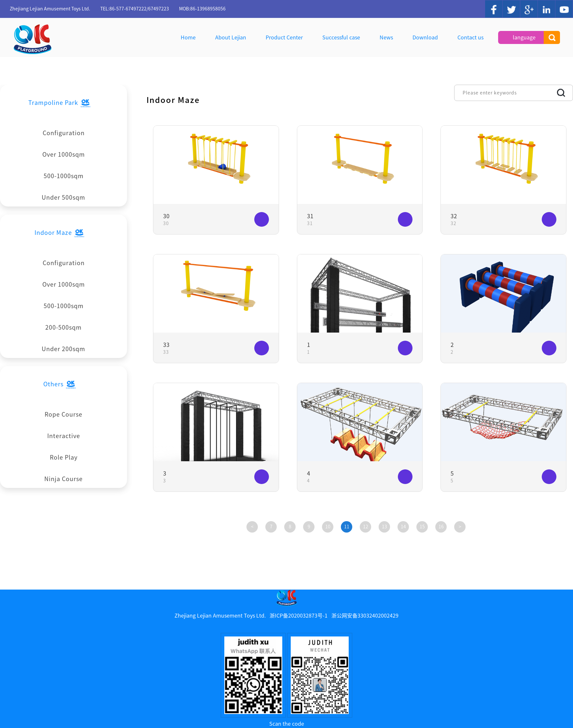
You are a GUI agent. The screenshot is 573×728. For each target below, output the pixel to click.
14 (403, 527)
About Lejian (231, 37)
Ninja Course (63, 479)
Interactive (64, 436)
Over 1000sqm (64, 154)
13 (384, 527)
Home (188, 37)
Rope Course (63, 414)
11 (347, 527)
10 (328, 527)
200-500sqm (63, 327)
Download (425, 37)
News (386, 37)
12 (366, 527)
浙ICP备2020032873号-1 (299, 616)
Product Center (284, 37)
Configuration (64, 133)
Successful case (341, 37)
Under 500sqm (63, 197)
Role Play (64, 457)
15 (422, 527)
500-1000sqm (64, 176)
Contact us (470, 37)
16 (441, 527)
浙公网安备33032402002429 (365, 616)
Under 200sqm (63, 349)
